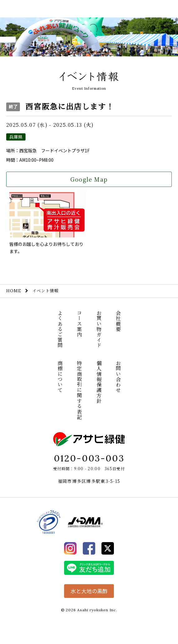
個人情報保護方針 (99, 382)
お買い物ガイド (99, 329)
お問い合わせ (118, 377)
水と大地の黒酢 (89, 591)
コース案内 (80, 324)
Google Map (89, 179)
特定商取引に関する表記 (80, 390)
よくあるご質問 (60, 329)
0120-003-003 (89, 458)
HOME (14, 291)
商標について (60, 377)
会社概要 (118, 321)
